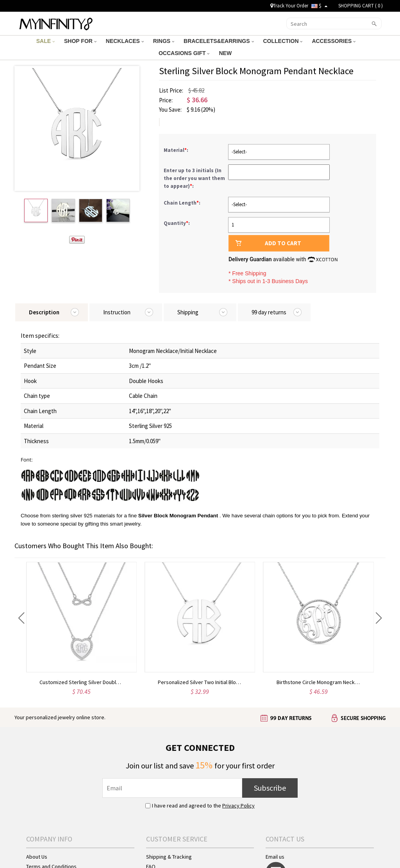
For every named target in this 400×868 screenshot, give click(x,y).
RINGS (164, 41)
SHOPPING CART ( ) (361, 6)
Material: (177, 150)
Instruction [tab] (117, 312)
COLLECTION (283, 41)
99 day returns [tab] (269, 312)
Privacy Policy (238, 806)
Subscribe (270, 788)
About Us (37, 857)
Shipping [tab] (188, 312)
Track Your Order (289, 6)
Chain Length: (183, 203)
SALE (46, 41)
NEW (226, 53)
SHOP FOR (80, 41)
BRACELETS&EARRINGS (219, 41)
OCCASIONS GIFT (184, 53)
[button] (21, 618)
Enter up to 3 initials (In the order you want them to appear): (194, 178)
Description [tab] (44, 312)
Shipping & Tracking (169, 857)
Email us (275, 857)
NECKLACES (125, 41)
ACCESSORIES (334, 41)
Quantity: (177, 223)
